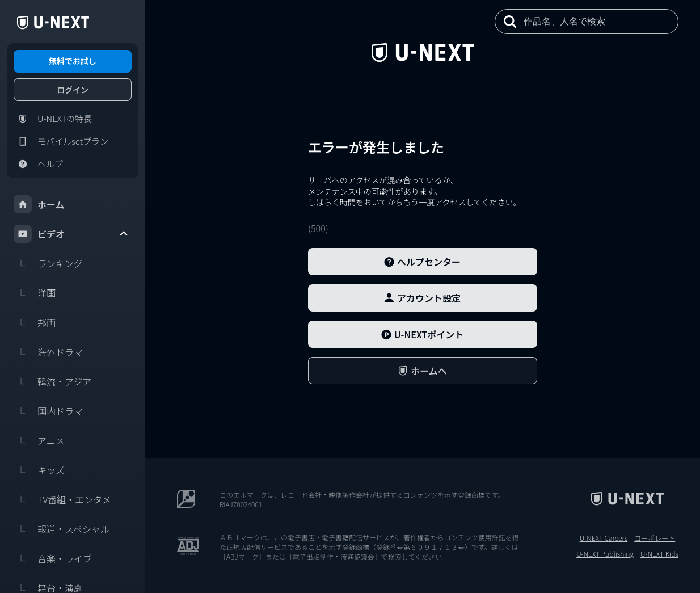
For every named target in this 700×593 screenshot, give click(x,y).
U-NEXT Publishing (605, 554)
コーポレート (655, 538)
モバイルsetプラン (61, 141)
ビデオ (71, 234)
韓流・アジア (52, 381)
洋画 (35, 293)
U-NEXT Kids (659, 554)
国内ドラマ (48, 411)
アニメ (39, 440)
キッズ (39, 470)
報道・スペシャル (62, 529)
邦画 (35, 322)
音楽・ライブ (53, 558)
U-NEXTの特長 (53, 119)
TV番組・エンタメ (62, 499)
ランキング (48, 263)
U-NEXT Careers (604, 538)
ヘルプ (38, 164)
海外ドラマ (48, 352)
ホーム (39, 204)
